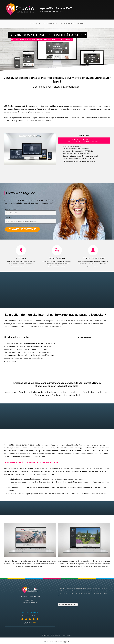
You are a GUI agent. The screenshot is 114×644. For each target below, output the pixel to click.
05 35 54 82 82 (68, 604)
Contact (81, 23)
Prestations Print (67, 23)
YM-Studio (51, 635)
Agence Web (35, 23)
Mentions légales (67, 635)
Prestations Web (50, 23)
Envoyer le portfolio (22, 229)
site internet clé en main (68, 593)
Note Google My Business (30, 616)
